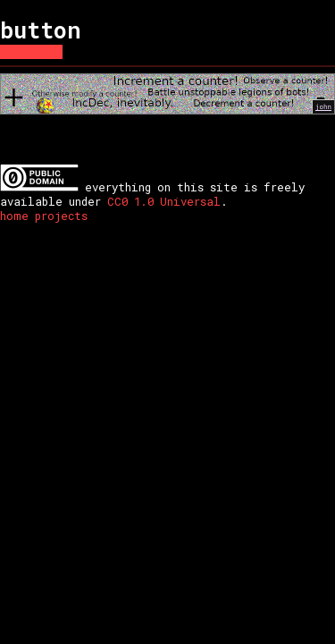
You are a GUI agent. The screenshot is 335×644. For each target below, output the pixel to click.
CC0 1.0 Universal (164, 201)
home (14, 216)
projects (61, 216)
